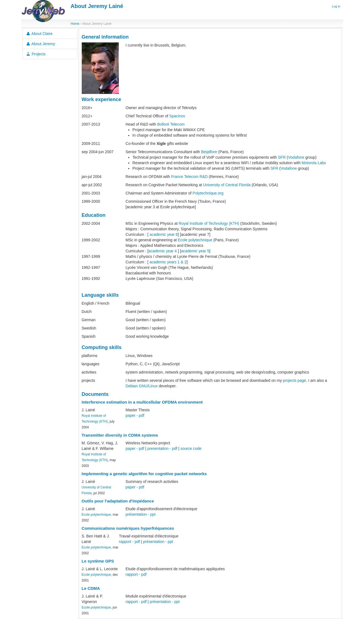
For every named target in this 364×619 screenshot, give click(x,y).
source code (191, 448)
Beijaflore (209, 152)
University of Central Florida (227, 185)
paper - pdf (135, 415)
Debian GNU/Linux (142, 386)
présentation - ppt (140, 514)
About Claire (39, 34)
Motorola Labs (314, 163)
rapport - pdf (129, 542)
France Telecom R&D (189, 177)
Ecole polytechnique (195, 240)
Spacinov (177, 116)
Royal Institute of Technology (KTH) (209, 223)
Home (75, 24)
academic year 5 (195, 251)
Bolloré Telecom (171, 124)
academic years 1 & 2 (168, 262)
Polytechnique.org (208, 193)
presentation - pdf (162, 448)
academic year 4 (163, 251)
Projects (36, 54)
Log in (336, 6)
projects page (294, 380)
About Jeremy (41, 44)
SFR (282, 157)
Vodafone (296, 157)
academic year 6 (164, 234)
